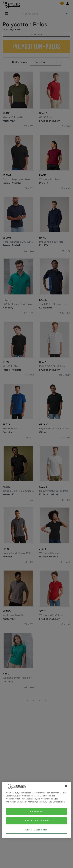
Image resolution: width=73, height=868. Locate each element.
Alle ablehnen (36, 811)
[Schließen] (66, 786)
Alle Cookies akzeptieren (36, 821)
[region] (36, 810)
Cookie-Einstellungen (36, 830)
